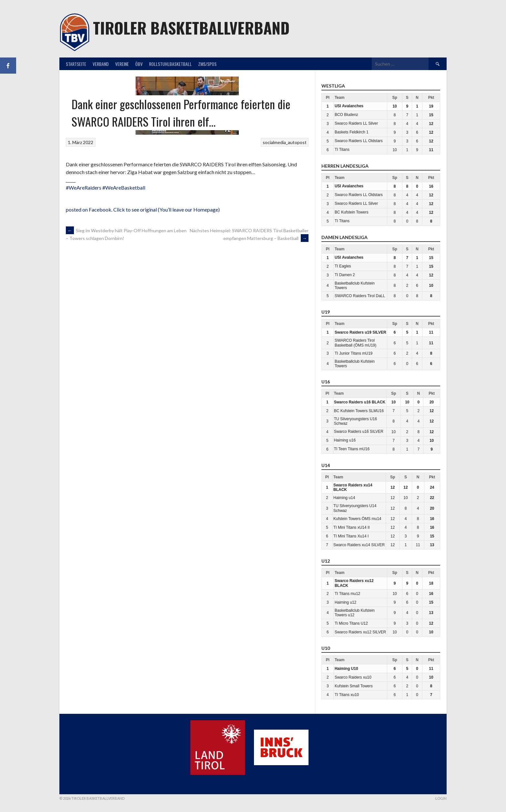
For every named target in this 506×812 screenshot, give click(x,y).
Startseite (76, 64)
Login (441, 798)
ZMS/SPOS (207, 64)
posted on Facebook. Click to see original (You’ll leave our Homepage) (143, 209)
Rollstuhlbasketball (170, 64)
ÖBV (139, 64)
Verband (101, 64)
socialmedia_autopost (285, 142)
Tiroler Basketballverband (191, 28)
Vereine (122, 64)
